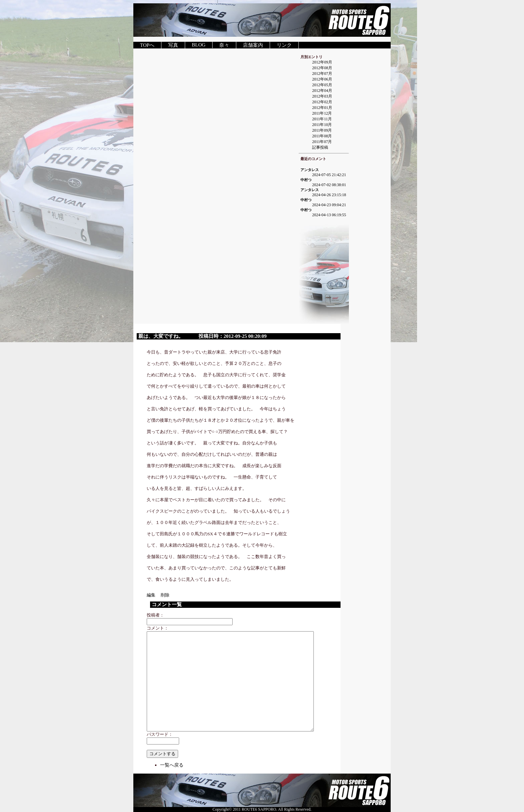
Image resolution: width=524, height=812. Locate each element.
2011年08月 (322, 136)
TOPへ (147, 45)
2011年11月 (322, 119)
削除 (165, 595)
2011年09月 (322, 130)
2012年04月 (322, 91)
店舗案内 (253, 45)
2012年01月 (322, 108)
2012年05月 (322, 85)
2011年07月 (322, 142)
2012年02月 (322, 102)
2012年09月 (322, 62)
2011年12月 (322, 113)
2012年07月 (322, 74)
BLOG (199, 45)
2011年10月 (322, 125)
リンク (284, 45)
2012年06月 (322, 79)
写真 (173, 45)
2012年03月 (322, 96)
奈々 (224, 45)
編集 (153, 595)
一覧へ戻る (172, 765)
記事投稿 (320, 147)
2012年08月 (322, 68)
